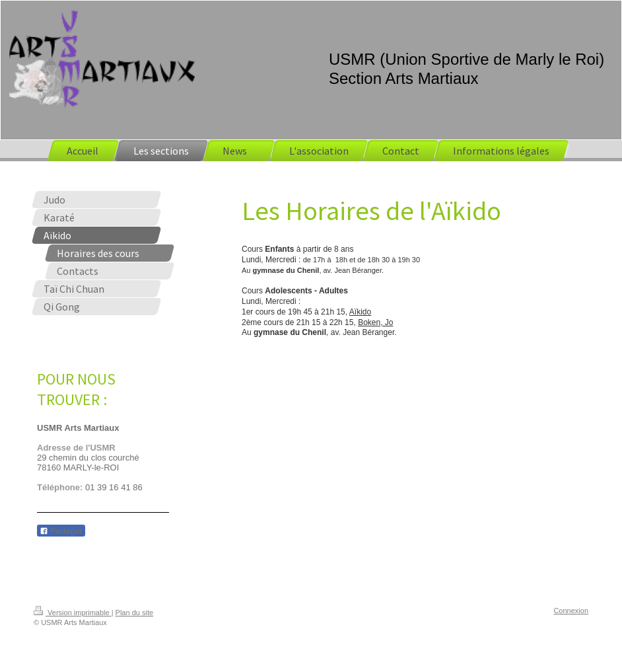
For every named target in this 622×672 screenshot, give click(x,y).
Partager (61, 531)
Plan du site (134, 613)
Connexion (571, 611)
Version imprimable (73, 613)
